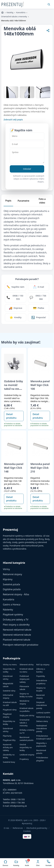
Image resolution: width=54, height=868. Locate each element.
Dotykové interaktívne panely (42, 705)
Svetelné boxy (9, 762)
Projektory (24, 759)
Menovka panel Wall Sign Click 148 (14, 468)
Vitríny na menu (10, 665)
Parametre (24, 201)
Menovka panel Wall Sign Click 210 (40, 468)
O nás (6, 828)
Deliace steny (42, 721)
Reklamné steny (43, 717)
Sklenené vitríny (27, 665)
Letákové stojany (27, 755)
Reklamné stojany (12, 574)
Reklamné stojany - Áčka (16, 594)
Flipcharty (7, 736)
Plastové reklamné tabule (17, 640)
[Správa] (27, 156)
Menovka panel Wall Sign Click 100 (40, 385)
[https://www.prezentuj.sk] (2, 12)
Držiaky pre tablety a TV (16, 620)
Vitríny (6, 569)
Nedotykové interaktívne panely (42, 728)
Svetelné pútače (11, 584)
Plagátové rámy (10, 710)
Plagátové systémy (13, 614)
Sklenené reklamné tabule (17, 635)
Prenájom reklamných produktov (21, 645)
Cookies (27, 831)
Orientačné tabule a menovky (14, 16)
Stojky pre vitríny (27, 715)
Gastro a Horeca (12, 605)
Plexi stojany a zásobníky (16, 625)
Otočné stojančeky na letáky (26, 747)
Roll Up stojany (43, 665)
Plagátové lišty (9, 740)
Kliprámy (8, 579)
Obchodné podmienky (37, 828)
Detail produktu (11, 416)
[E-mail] (27, 144)
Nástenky (8, 610)
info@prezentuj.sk (18, 806)
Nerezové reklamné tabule (17, 630)
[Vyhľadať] (49, 4)
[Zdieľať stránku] (48, 31)
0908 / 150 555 (18, 799)
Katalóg (10, 12)
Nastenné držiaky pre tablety (8, 747)
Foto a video (42, 201)
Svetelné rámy (9, 691)
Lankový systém (43, 713)
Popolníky (41, 676)
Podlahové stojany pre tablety (24, 679)
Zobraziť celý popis (13, 119)
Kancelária (21, 12)
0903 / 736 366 (18, 803)
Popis (8, 201)
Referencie (18, 828)
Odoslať (27, 169)
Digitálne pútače (12, 589)
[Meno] (27, 136)
